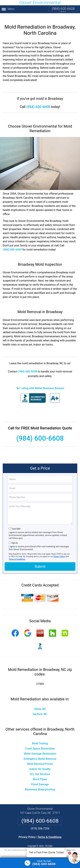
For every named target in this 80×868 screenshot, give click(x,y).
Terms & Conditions (17, 554)
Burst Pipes (40, 774)
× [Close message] (65, 849)
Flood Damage (40, 779)
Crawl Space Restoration (40, 743)
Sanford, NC (40, 708)
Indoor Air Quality (40, 764)
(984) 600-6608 (63, 9)
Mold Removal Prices (40, 758)
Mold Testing (40, 738)
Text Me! (16, 523)
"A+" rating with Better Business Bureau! (40, 383)
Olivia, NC (40, 703)
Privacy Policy (59, 551)
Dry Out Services (40, 769)
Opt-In (15, 538)
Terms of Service (65, 845)
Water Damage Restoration (40, 748)
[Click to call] (40, 863)
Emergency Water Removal (40, 753)
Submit (40, 561)
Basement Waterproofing (40, 784)
